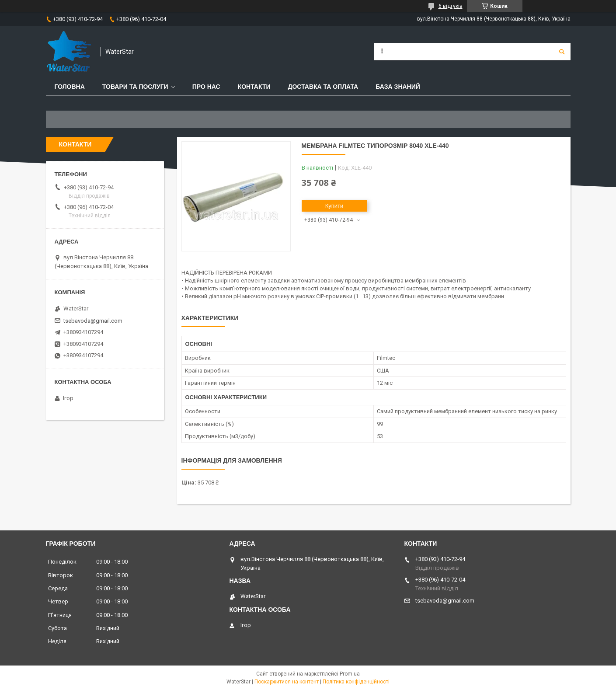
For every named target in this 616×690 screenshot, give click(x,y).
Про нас (206, 87)
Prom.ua (350, 674)
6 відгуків (451, 6)
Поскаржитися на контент (287, 682)
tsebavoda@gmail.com (93, 321)
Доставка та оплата (323, 87)
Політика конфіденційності (356, 682)
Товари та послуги (135, 87)
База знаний (398, 87)
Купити (334, 206)
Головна (70, 87)
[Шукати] (562, 52)
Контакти (254, 87)
